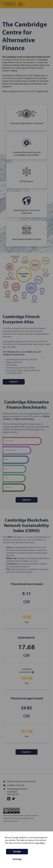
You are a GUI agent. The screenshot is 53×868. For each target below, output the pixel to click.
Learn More (40, 843)
